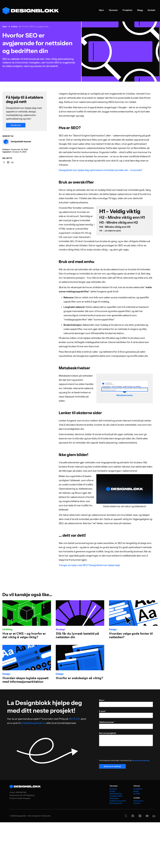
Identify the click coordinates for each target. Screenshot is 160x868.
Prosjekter (128, 10)
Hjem (101, 10)
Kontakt (151, 10)
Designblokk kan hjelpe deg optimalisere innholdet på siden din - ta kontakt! (101, 170)
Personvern (138, 801)
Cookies (137, 803)
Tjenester (113, 10)
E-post (103, 711)
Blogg (140, 10)
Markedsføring (116, 794)
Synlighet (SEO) (116, 796)
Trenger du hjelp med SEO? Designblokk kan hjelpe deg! (89, 565)
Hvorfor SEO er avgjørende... (36, 26)
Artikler (14, 26)
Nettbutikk (114, 798)
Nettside (113, 789)
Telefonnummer (107, 722)
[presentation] (117, 754)
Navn (102, 700)
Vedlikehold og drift (118, 801)
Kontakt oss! (16, 125)
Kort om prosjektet (108, 733)
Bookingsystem (116, 803)
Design (112, 791)
